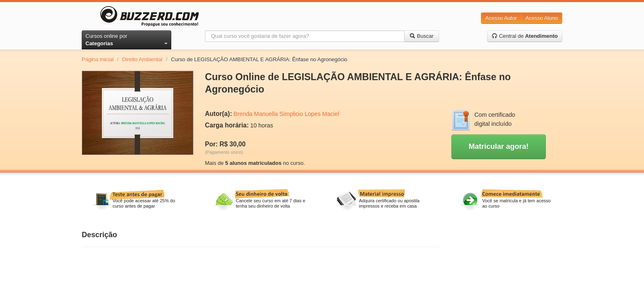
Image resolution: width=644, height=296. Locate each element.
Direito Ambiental (142, 59)
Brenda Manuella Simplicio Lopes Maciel (286, 114)
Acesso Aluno (542, 18)
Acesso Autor (501, 18)
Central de (525, 36)
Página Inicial (98, 59)
